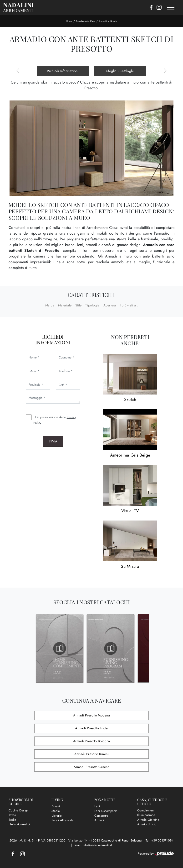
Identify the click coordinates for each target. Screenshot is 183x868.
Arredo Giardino (148, 820)
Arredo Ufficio (147, 824)
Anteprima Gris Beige (130, 455)
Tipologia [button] (92, 305)
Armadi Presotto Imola (91, 728)
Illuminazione (146, 815)
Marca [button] (50, 305)
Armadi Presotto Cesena (91, 767)
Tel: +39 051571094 (160, 840)
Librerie (57, 816)
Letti (97, 806)
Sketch (114, 21)
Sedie (12, 820)
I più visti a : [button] (129, 305)
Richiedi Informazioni (63, 71)
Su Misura (130, 566)
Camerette (101, 816)
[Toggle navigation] (171, 8)
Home (69, 21)
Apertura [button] (110, 305)
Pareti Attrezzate (62, 820)
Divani (56, 806)
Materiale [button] (65, 305)
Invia (53, 441)
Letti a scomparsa (106, 811)
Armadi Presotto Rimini (91, 754)
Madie (56, 811)
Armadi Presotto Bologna (92, 741)
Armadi (103, 21)
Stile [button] (78, 305)
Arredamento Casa (86, 21)
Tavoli (12, 815)
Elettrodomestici (19, 824)
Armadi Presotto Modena (91, 715)
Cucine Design (19, 810)
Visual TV (130, 511)
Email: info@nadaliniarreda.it (93, 845)
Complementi (146, 810)
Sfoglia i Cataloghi (120, 71)
